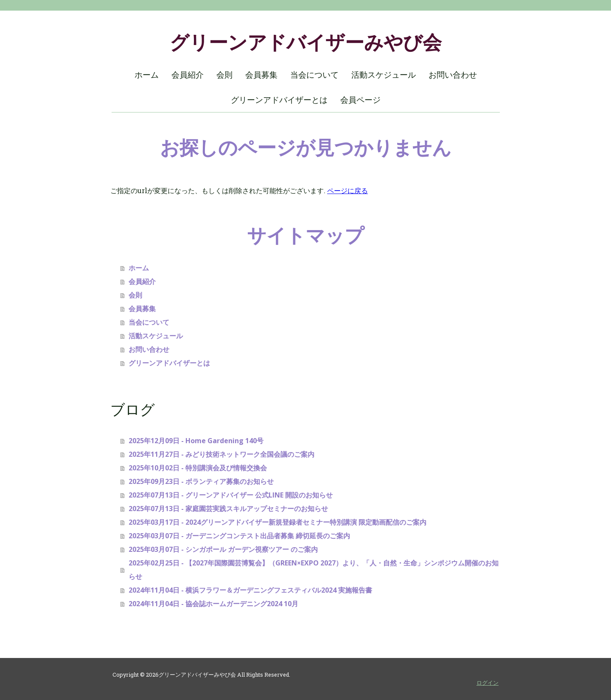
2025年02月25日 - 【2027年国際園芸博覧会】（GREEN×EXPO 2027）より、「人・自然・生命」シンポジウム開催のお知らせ (314, 570)
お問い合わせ (453, 75)
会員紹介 (188, 75)
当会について (314, 75)
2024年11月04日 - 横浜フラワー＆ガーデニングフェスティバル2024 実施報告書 (250, 590)
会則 (224, 75)
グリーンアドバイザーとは (279, 100)
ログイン (488, 683)
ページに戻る (348, 190)
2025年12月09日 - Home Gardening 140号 (196, 441)
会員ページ (360, 100)
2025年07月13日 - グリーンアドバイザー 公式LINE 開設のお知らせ (231, 495)
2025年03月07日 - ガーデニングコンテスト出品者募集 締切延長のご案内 (239, 536)
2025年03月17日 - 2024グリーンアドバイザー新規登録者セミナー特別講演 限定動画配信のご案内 (277, 522)
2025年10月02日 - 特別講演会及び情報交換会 (198, 468)
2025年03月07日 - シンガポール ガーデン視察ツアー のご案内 (223, 549)
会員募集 (261, 75)
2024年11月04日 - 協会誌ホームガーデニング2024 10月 (213, 604)
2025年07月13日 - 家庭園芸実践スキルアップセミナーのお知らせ (228, 509)
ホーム (147, 75)
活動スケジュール (384, 75)
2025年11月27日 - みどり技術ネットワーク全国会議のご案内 (221, 454)
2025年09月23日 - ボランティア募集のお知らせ (201, 481)
